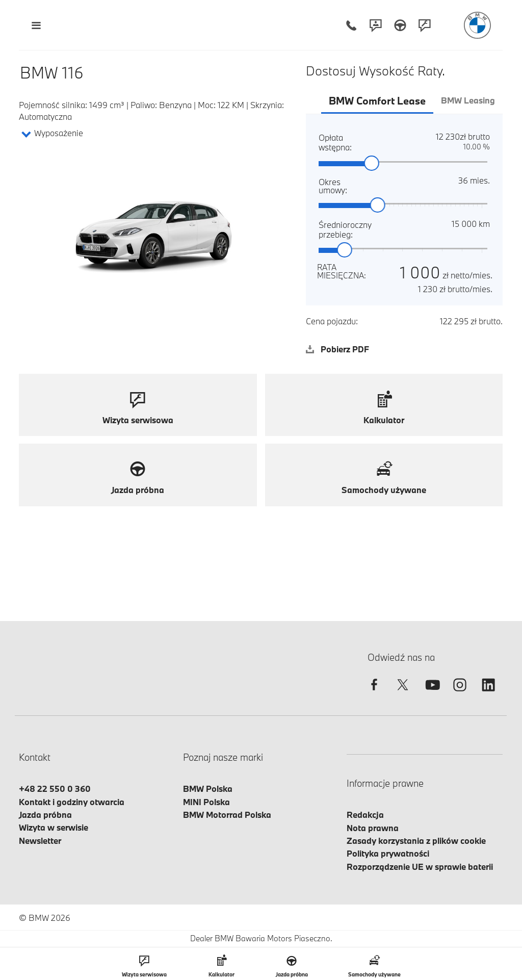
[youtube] (431, 694)
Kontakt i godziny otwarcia (72, 802)
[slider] (372, 164)
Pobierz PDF (337, 349)
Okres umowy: (331, 185)
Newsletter (40, 841)
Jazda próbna (45, 815)
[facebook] (374, 694)
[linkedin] (488, 694)
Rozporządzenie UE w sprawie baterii (420, 867)
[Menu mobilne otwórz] (36, 25)
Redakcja (365, 815)
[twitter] (403, 694)
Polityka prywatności (388, 853)
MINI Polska (206, 802)
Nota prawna (373, 828)
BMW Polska (208, 789)
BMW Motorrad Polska (227, 815)
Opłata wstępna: (326, 142)
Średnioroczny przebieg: (331, 229)
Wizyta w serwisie (54, 827)
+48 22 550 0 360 (55, 789)
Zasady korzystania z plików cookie (416, 841)
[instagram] (460, 694)
